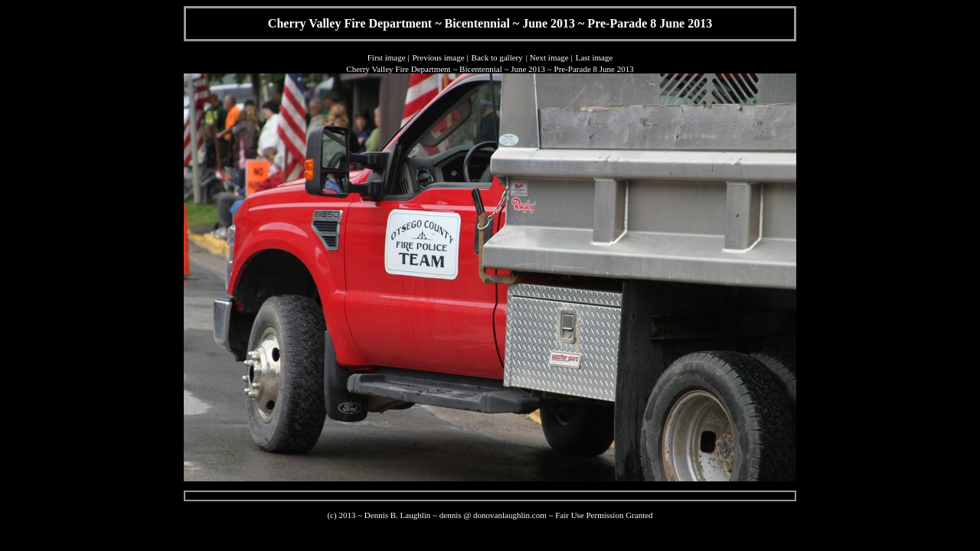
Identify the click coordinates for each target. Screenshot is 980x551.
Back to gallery (497, 57)
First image (387, 57)
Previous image (438, 57)
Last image (595, 57)
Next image (549, 57)
